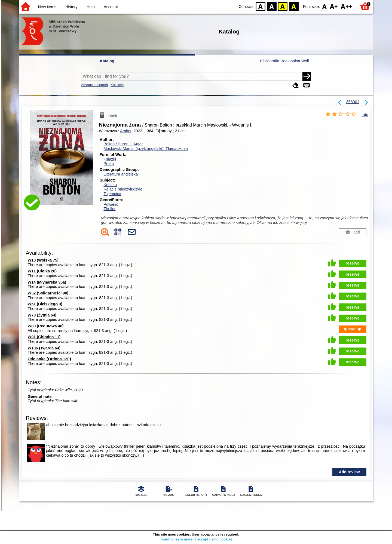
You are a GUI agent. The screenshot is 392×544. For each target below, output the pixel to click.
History (71, 7)
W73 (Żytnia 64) (42, 315)
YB (283, 6)
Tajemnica (112, 194)
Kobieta (110, 185)
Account (111, 7)
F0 (324, 6)
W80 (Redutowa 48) (46, 326)
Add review (349, 472)
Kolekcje (117, 85)
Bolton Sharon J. (123, 144)
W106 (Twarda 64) (44, 348)
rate (365, 115)
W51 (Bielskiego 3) (45, 304)
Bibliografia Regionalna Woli (284, 61)
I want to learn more (176, 539)
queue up (353, 329)
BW (272, 6)
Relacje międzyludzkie (123, 189)
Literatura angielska (121, 174)
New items (47, 7)
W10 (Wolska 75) (43, 260)
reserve (353, 263)
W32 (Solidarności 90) (48, 293)
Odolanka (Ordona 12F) (49, 359)
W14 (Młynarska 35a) (47, 282)
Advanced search (95, 85)
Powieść (111, 204)
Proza (109, 164)
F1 (334, 6)
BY (294, 6)
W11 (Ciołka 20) (42, 271)
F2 (346, 6)
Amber (126, 131)
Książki (110, 159)
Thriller (109, 209)
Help (91, 7)
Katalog (107, 61)
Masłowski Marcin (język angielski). (146, 149)
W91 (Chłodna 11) (44, 337)
